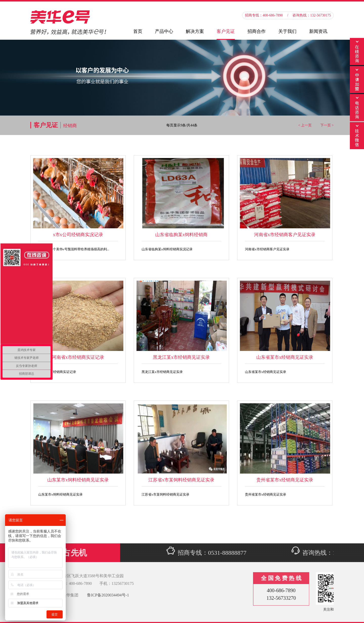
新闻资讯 (318, 31)
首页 (138, 31)
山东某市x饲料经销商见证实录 (78, 480)
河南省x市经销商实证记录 (78, 357)
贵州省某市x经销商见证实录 (285, 480)
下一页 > (327, 125)
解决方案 (195, 31)
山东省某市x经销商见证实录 (285, 357)
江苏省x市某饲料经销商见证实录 (181, 480)
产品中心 (164, 31)
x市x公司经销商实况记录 (78, 235)
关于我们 (287, 31)
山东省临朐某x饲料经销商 (181, 235)
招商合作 (257, 31)
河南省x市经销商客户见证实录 (285, 235)
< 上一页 (305, 125)
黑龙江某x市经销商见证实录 (181, 357)
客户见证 (226, 31)
